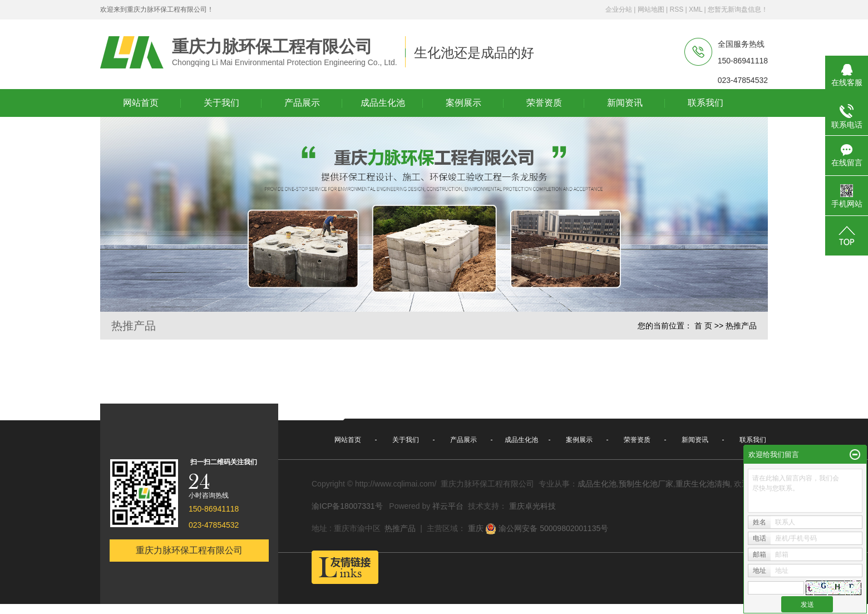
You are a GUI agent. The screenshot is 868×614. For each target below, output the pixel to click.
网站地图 (651, 9)
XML (696, 9)
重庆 (476, 528)
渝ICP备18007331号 (347, 506)
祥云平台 (448, 506)
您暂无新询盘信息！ (738, 9)
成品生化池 (597, 484)
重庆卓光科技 (532, 506)
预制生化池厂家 (646, 484)
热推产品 (400, 528)
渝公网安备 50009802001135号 (547, 529)
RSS (676, 9)
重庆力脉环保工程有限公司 (189, 550)
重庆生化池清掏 (703, 484)
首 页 (703, 326)
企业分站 (619, 9)
